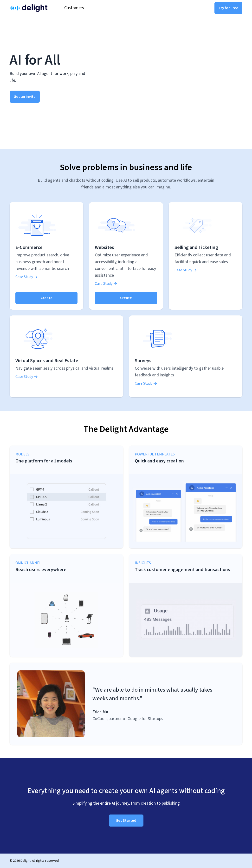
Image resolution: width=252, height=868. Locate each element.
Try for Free (228, 8)
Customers (74, 8)
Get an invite (25, 97)
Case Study (27, 277)
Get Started (126, 821)
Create (47, 298)
